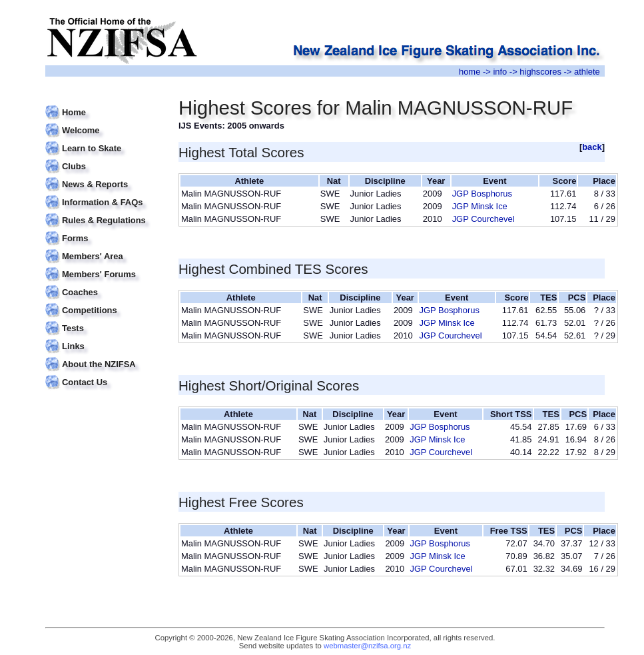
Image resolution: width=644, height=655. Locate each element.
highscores (540, 72)
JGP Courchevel (483, 219)
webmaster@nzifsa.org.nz (367, 646)
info (500, 72)
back (592, 147)
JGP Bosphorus (482, 194)
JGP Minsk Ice (480, 206)
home (470, 72)
